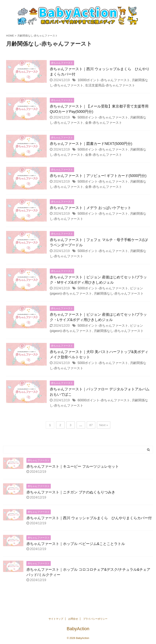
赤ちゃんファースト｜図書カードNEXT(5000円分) (91, 144)
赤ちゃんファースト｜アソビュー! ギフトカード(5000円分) (98, 176)
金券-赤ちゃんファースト (103, 123)
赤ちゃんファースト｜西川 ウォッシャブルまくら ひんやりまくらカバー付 (89, 518)
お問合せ (73, 619)
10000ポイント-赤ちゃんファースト (104, 80)
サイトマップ (56, 619)
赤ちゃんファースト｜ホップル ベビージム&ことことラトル (76, 544)
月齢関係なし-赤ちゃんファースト (119, 293)
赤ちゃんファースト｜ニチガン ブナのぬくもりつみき (71, 492)
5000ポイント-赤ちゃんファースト (103, 117)
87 (91, 425)
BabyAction (78, 629)
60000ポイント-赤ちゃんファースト (104, 400)
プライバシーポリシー (95, 619)
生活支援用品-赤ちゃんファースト (110, 85)
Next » (103, 425)
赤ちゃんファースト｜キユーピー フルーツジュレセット (73, 466)
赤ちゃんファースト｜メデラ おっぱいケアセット (90, 208)
